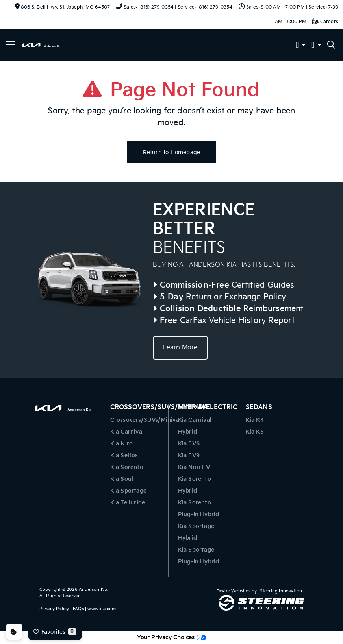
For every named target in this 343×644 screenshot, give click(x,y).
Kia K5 (255, 432)
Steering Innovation (281, 591)
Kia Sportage (128, 491)
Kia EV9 (189, 455)
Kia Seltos (124, 455)
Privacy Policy (54, 609)
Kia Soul (122, 479)
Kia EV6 (189, 444)
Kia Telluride (128, 503)
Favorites (55, 631)
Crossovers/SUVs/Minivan (147, 420)
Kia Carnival (127, 432)
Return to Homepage (172, 152)
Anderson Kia (93, 590)
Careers (325, 22)
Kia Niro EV (194, 467)
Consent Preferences (14, 632)
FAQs (78, 609)
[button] (300, 46)
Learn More (180, 348)
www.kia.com (102, 609)
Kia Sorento (127, 467)
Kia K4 (255, 420)
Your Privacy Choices (171, 638)
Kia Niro (122, 444)
